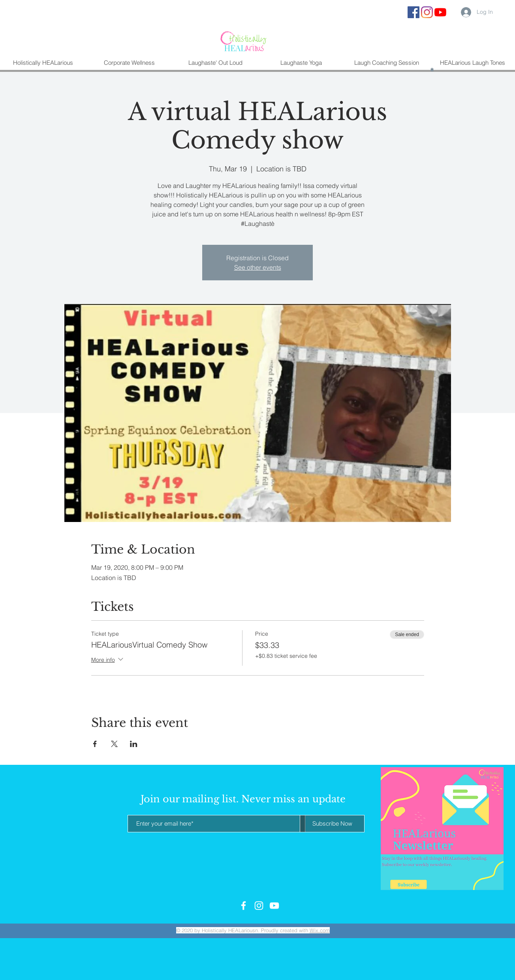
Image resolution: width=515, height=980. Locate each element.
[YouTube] (440, 12)
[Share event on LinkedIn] (134, 744)
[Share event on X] (114, 744)
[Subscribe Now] (332, 824)
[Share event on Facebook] (95, 744)
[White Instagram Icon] (259, 906)
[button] (432, 69)
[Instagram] (427, 12)
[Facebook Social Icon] (414, 12)
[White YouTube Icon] (274, 906)
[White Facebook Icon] (243, 906)
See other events (258, 267)
